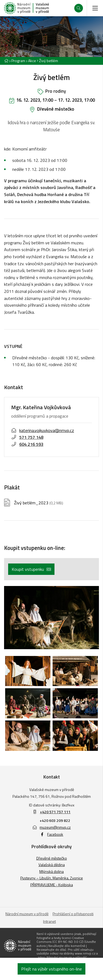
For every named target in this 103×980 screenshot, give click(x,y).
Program (18, 61)
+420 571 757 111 (55, 812)
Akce (32, 61)
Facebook (52, 834)
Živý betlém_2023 (39, 503)
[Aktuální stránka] (47, 61)
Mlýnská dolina (51, 871)
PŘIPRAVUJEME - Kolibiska (52, 885)
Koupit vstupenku (31, 569)
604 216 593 (27, 444)
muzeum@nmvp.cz (52, 827)
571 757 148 (27, 437)
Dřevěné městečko (56, 109)
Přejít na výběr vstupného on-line (51, 969)
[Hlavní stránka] (6, 61)
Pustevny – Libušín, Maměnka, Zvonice (52, 878)
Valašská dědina (52, 865)
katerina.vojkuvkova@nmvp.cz (43, 430)
